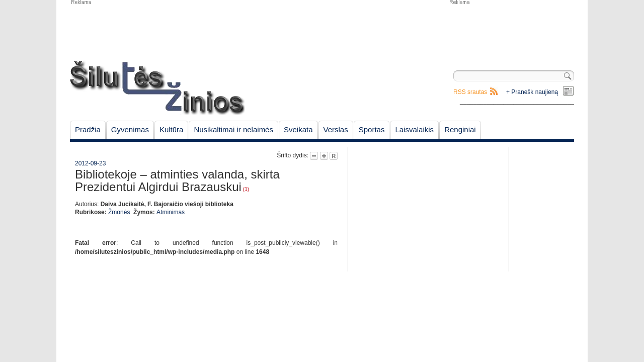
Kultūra (172, 129)
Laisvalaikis (414, 129)
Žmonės (119, 212)
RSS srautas (470, 92)
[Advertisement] (511, 30)
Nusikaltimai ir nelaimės (233, 129)
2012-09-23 (90, 163)
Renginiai (460, 129)
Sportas (372, 129)
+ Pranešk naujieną (532, 92)
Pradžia (88, 129)
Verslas (336, 129)
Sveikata (298, 129)
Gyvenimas (130, 129)
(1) (246, 189)
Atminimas (171, 212)
